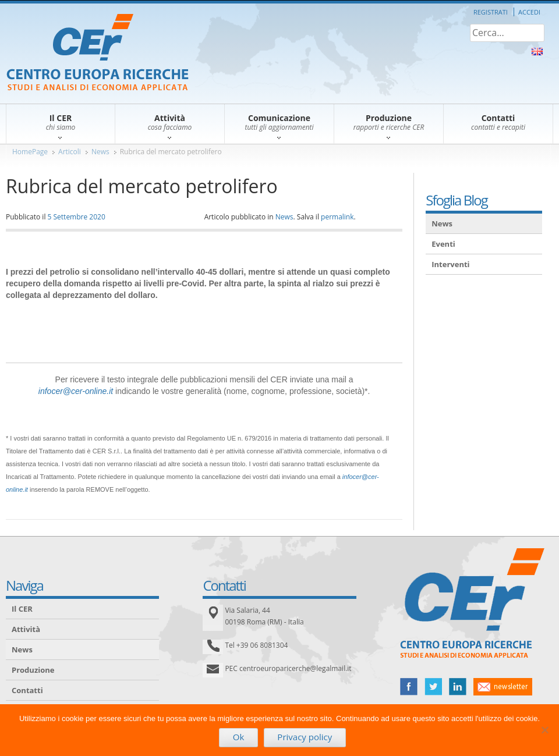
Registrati (491, 12)
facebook (409, 687)
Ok (239, 737)
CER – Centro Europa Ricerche (98, 53)
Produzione (33, 670)
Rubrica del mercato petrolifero (171, 152)
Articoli (70, 152)
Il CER (22, 609)
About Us (537, 52)
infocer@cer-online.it (76, 391)
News (100, 152)
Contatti (27, 690)
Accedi (529, 12)
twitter (433, 687)
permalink (337, 217)
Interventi (450, 264)
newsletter (503, 687)
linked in (458, 687)
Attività (26, 629)
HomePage (30, 152)
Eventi (443, 244)
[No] (544, 730)
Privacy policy (305, 737)
